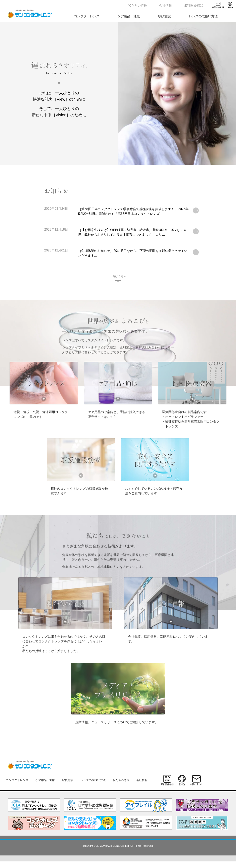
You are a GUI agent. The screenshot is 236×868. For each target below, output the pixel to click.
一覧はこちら (118, 276)
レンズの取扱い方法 (211, 16)
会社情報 (174, 5)
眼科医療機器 (198, 5)
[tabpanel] (118, 94)
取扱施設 (181, 16)
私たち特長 (151, 5)
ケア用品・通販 (155, 16)
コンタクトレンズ (122, 16)
